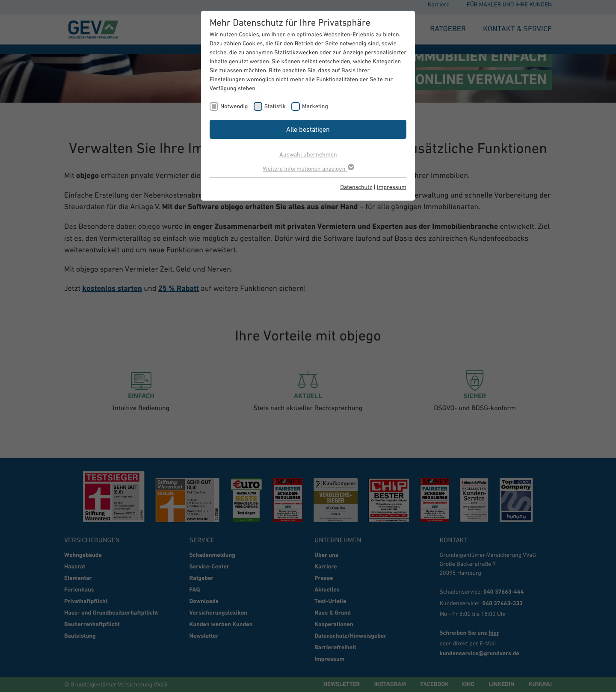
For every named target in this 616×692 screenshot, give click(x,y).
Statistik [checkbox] (275, 106)
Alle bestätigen (308, 129)
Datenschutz (356, 187)
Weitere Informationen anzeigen (308, 169)
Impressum (392, 187)
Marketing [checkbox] (315, 106)
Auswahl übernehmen (308, 154)
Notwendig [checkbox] (234, 106)
